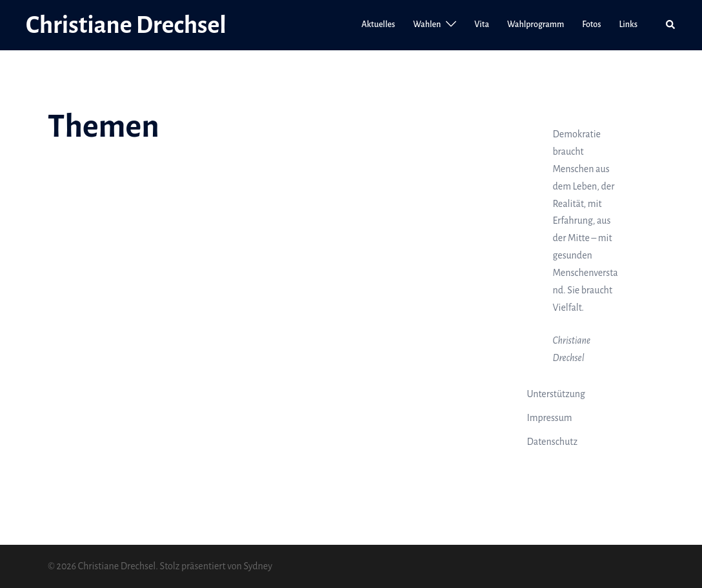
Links (628, 24)
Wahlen (427, 24)
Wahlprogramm (536, 24)
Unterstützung (556, 394)
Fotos (591, 24)
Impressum (550, 418)
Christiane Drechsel (126, 25)
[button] (671, 25)
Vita (482, 24)
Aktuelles (378, 24)
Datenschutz (553, 442)
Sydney (258, 566)
